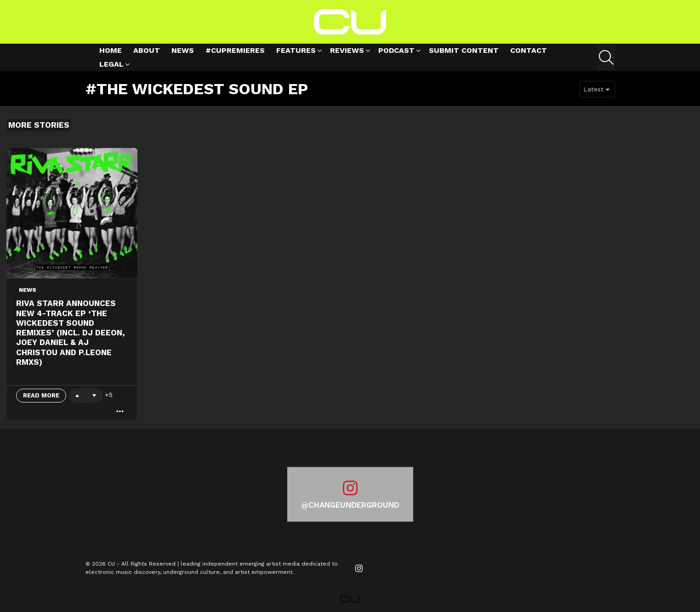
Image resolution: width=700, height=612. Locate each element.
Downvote (94, 396)
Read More (41, 395)
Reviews (347, 52)
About (147, 50)
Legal (111, 65)
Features (296, 52)
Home (111, 50)
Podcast (396, 52)
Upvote (77, 396)
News (183, 50)
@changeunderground (350, 505)
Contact (529, 50)
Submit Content (464, 50)
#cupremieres (235, 50)
